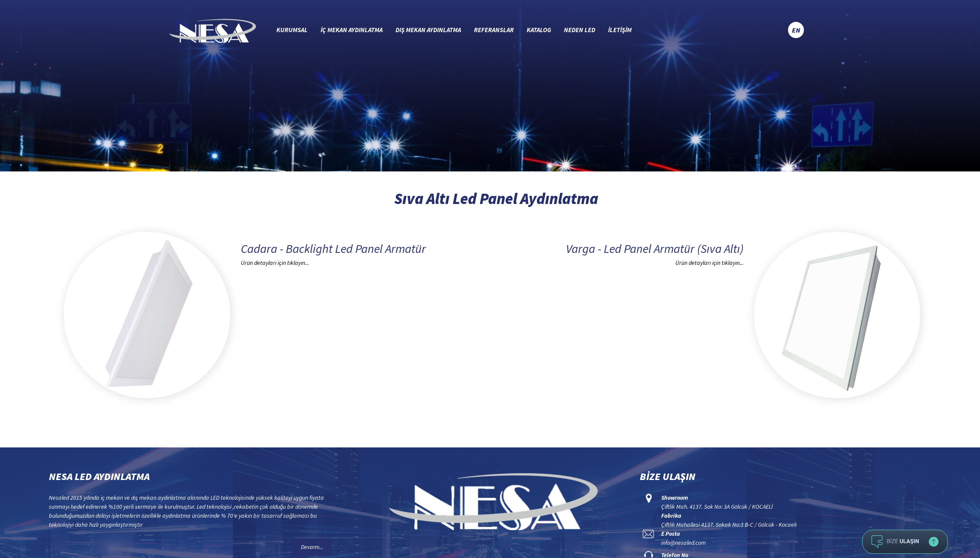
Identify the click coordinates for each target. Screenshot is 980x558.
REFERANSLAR (494, 30)
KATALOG (539, 30)
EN (796, 30)
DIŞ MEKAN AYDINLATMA (428, 30)
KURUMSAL (292, 30)
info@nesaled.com (683, 543)
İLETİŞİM (620, 30)
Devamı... (312, 547)
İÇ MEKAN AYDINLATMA (352, 30)
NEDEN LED (580, 30)
